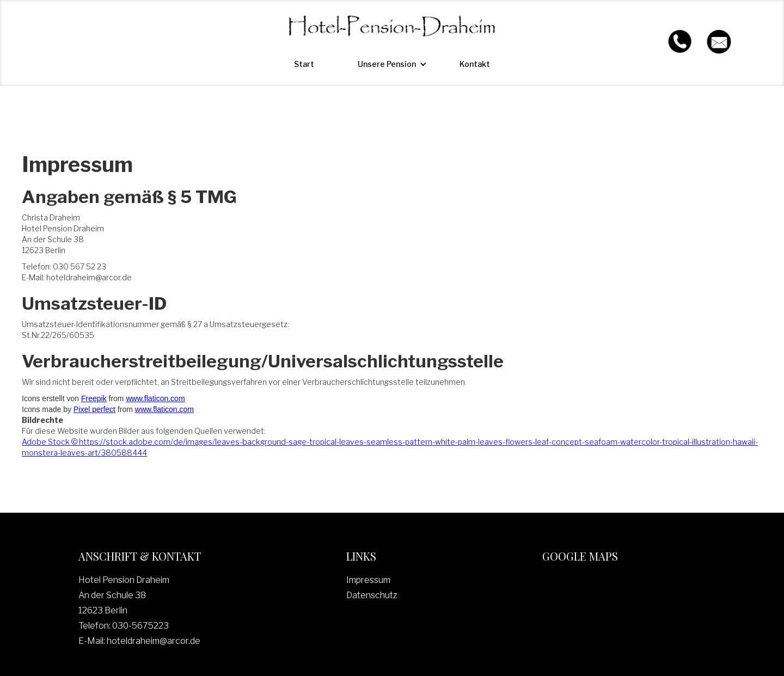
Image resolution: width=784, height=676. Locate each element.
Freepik (94, 398)
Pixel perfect (94, 409)
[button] (387, 64)
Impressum (368, 580)
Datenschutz (372, 595)
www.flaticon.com (155, 398)
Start (304, 64)
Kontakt (475, 64)
